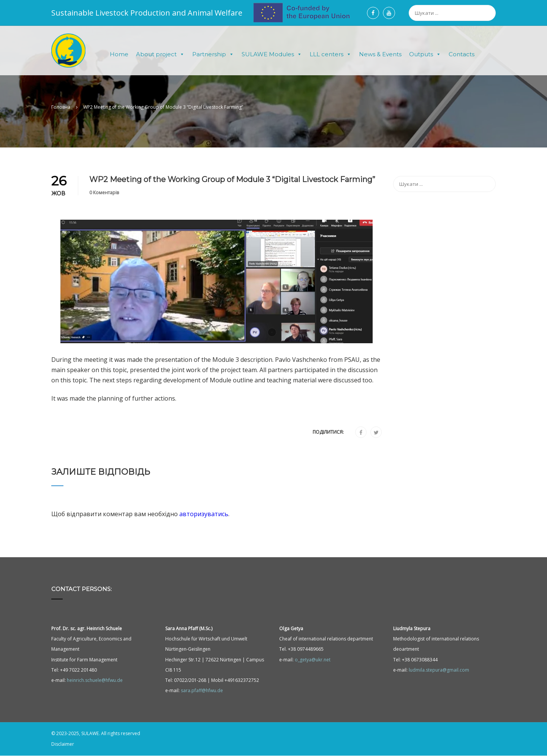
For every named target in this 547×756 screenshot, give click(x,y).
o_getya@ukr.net (313, 660)
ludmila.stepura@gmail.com (439, 670)
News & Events (380, 54)
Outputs (425, 54)
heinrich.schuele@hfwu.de (95, 680)
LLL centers (330, 54)
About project (160, 54)
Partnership (213, 54)
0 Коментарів (104, 193)
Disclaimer (63, 744)
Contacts (462, 54)
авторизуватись (204, 514)
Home (119, 54)
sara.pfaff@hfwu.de (202, 690)
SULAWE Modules (272, 54)
